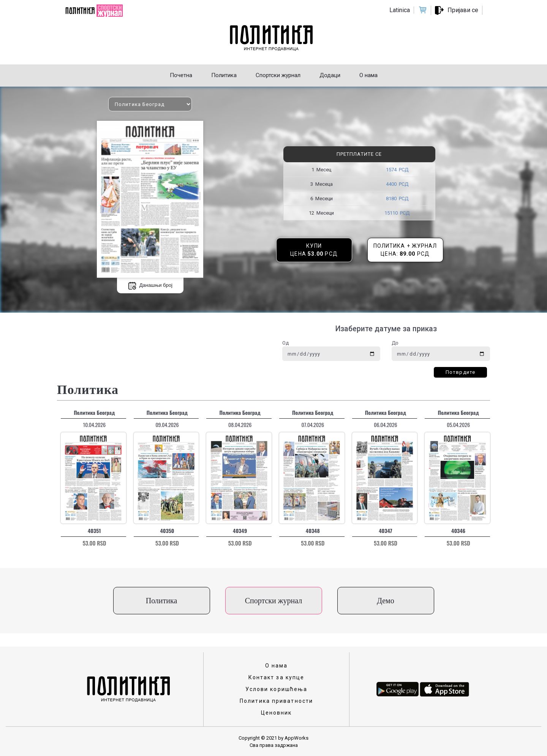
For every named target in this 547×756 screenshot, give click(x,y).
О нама (277, 666)
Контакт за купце (277, 677)
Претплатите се (359, 154)
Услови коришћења (277, 689)
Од (285, 343)
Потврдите (460, 372)
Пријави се (463, 10)
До (395, 343)
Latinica (400, 10)
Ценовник (277, 713)
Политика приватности (276, 701)
